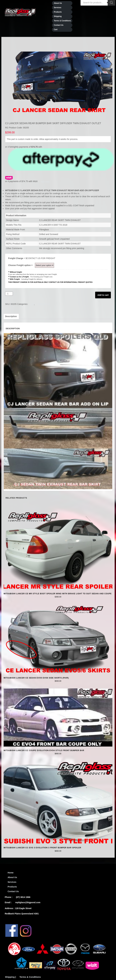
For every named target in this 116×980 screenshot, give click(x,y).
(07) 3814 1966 (23, 897)
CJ (33, 304)
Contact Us (59, 25)
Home (11, 873)
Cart (56, 29)
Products (58, 12)
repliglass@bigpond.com (28, 902)
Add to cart (103, 295)
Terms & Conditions (62, 21)
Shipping (58, 16)
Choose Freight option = (21, 265)
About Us (12, 877)
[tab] (11, 316)
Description (11, 316)
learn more (45, 181)
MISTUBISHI (44, 304)
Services (57, 8)
